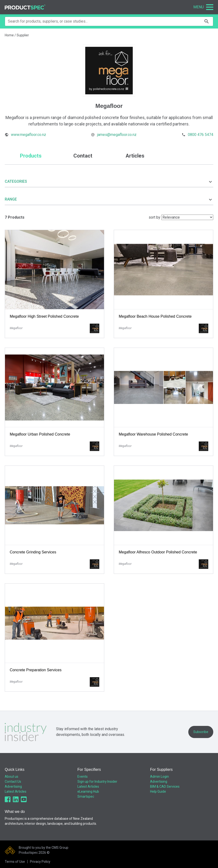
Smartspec (86, 796)
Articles (135, 156)
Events (83, 777)
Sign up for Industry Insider (97, 782)
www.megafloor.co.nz (28, 135)
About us (12, 777)
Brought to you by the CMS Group (44, 848)
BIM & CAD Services (165, 786)
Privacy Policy (40, 862)
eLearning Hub (88, 791)
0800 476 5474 (201, 135)
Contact (83, 156)
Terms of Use (15, 862)
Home (9, 35)
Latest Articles (16, 791)
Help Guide (158, 791)
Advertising (13, 786)
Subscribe (201, 732)
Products (31, 156)
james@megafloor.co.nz (117, 135)
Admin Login (159, 777)
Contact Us (13, 782)
